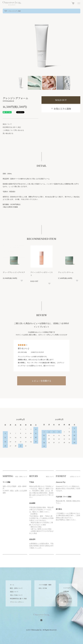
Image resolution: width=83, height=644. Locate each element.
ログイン (66, 595)
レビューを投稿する (41, 381)
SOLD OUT (61, 100)
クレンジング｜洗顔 (15, 11)
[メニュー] (79, 3)
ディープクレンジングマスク (14, 272)
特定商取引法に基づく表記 (12, 127)
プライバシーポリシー (17, 602)
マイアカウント (68, 588)
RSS (40, 588)
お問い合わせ (67, 602)
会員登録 (66, 591)
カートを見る (67, 598)
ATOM (45, 588)
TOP (6, 11)
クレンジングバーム (66, 272)
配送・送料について (16, 588)
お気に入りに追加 (61, 109)
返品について (7, 124)
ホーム (12, 585)
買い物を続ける (8, 133)
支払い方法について (16, 595)
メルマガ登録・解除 (45, 585)
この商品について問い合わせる (13, 130)
